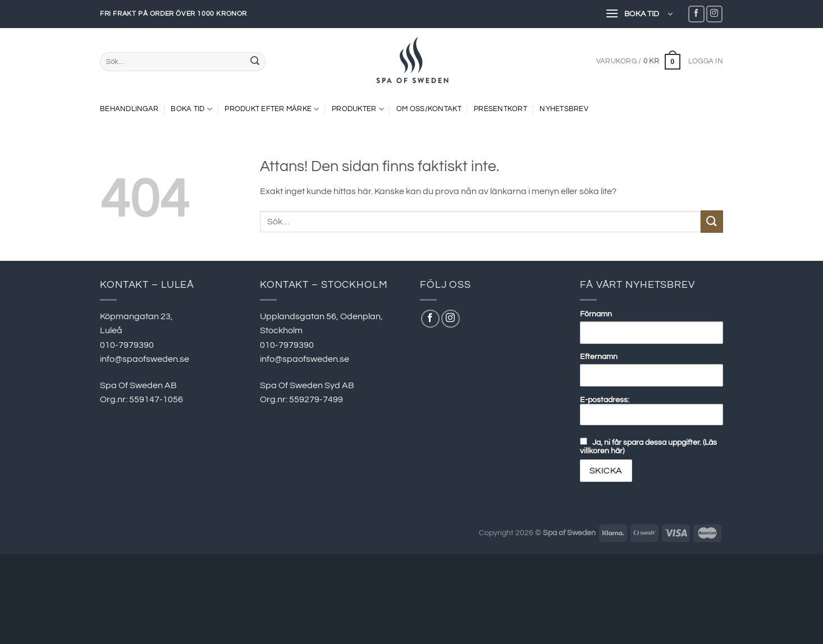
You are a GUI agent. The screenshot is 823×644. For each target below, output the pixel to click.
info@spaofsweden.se (145, 359)
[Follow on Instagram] (714, 14)
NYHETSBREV (564, 109)
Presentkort (500, 109)
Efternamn (599, 357)
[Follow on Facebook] (696, 14)
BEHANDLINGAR (129, 109)
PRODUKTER (358, 109)
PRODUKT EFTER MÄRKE (272, 109)
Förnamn (596, 314)
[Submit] (255, 62)
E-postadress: (651, 410)
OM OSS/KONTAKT (429, 109)
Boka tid (191, 109)
